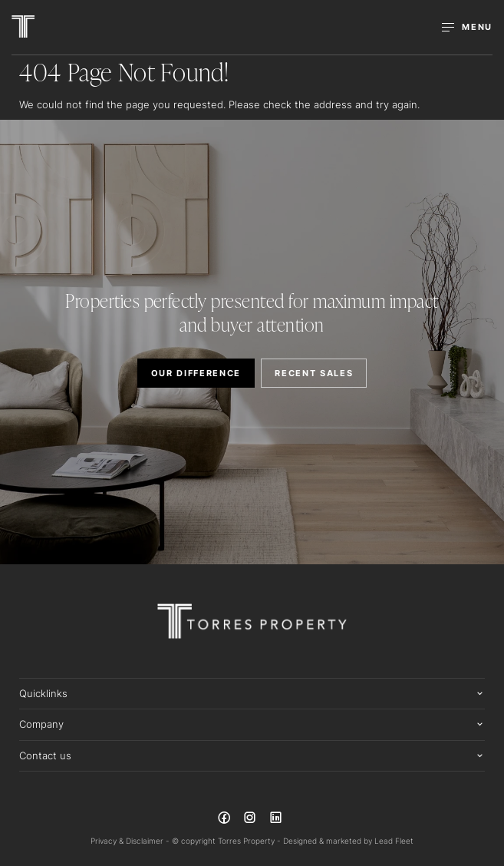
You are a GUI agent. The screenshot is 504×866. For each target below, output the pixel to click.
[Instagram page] (252, 820)
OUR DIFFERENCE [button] (196, 373)
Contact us (45, 755)
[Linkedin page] (275, 820)
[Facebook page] (226, 820)
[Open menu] (467, 27)
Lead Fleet (394, 841)
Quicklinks (43, 693)
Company (41, 724)
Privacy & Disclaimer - (131, 841)
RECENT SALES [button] (314, 373)
